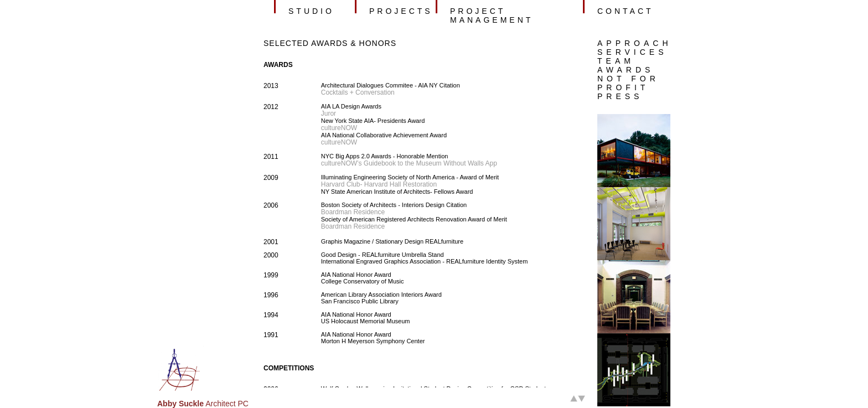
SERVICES (632, 52)
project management (492, 16)
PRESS (620, 96)
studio (311, 11)
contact (626, 11)
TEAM (616, 61)
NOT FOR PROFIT (628, 83)
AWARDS (626, 70)
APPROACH (635, 43)
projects (401, 11)
